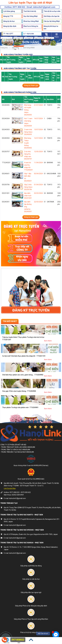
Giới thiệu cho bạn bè (52, 16)
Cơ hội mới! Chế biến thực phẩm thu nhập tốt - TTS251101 (24, 356)
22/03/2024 (38, 202)
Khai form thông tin (31, 26)
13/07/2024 (38, 130)
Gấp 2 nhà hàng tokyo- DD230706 (29, 187)
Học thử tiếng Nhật (31, 16)
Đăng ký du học (9, 21)
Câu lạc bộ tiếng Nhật (52, 21)
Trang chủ (4, 48)
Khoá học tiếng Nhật (31, 21)
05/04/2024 (38, 174)
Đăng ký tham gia (31, 86)
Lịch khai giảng (9, 11)
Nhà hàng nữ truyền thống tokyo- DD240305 (28, 110)
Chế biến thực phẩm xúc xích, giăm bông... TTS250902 (23, 375)
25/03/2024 (38, 193)
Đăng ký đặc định (10, 26)
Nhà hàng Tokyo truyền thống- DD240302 (28, 143)
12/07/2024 (38, 138)
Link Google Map (10, 488)
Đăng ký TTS (8, 16)
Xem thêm (48, 341)
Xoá (15, 50)
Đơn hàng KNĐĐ (29, 48)
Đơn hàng (15, 48)
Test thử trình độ (30, 11)
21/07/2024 (38, 105)
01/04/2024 (38, 185)
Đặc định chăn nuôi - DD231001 (28, 196)
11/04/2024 (38, 163)
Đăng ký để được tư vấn (51, 27)
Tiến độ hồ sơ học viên (52, 11)
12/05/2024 (38, 152)
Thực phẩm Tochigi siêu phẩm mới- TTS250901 (20, 407)
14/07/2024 (38, 119)
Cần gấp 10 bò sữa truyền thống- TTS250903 (19, 391)
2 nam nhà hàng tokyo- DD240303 (29, 132)
